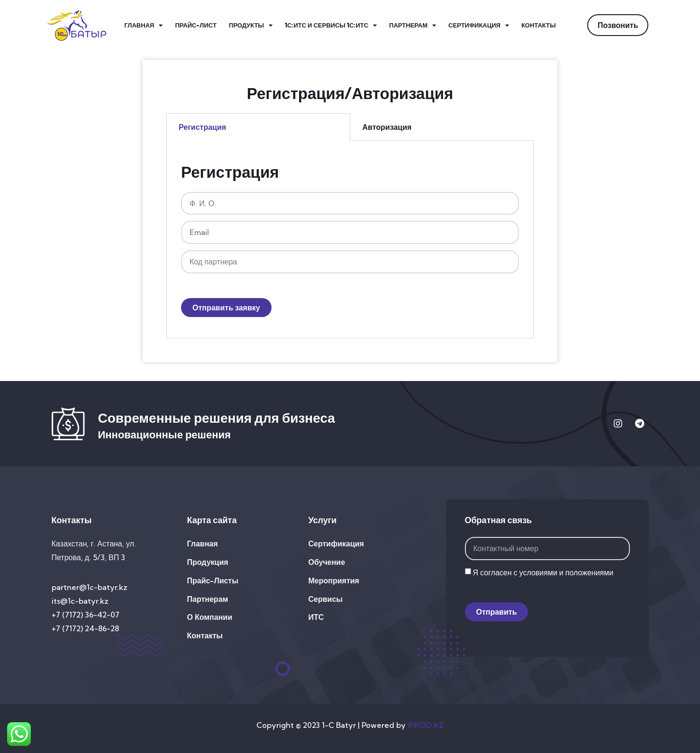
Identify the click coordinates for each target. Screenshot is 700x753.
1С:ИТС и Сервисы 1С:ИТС (331, 25)
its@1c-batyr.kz (80, 601)
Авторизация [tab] (387, 127)
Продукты (251, 25)
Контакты (539, 25)
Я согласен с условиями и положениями (543, 572)
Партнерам (413, 25)
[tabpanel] (350, 240)
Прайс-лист (195, 25)
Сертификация (479, 25)
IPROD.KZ (426, 725)
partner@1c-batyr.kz (90, 587)
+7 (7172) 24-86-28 (85, 628)
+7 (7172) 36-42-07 (86, 615)
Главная (143, 25)
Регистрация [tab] (202, 127)
